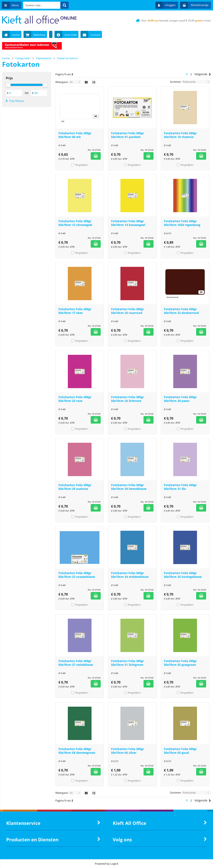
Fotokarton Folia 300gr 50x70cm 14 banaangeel (128, 223)
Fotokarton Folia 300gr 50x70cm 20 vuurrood (128, 311)
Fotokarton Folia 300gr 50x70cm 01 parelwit (128, 135)
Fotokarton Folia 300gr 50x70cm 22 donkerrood (181, 311)
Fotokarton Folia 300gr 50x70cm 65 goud (180, 751)
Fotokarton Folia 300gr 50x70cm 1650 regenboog (182, 223)
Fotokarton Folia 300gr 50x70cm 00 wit (75, 135)
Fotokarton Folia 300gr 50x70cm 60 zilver (128, 751)
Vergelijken (82, 165)
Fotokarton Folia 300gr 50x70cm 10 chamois (180, 135)
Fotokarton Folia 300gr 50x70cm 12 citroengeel (75, 223)
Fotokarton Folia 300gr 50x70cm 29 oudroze (75, 487)
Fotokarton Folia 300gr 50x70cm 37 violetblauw (76, 663)
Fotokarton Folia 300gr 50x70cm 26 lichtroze (128, 399)
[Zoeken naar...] (65, 5)
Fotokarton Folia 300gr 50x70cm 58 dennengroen (77, 751)
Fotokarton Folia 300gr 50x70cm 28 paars (180, 399)
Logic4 (114, 864)
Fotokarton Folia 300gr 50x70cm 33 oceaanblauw (77, 575)
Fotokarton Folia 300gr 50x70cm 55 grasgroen (180, 663)
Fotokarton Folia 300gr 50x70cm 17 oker (75, 311)
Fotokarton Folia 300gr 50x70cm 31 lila (180, 487)
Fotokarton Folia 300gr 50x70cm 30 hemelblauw (129, 487)
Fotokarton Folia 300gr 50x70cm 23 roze (75, 399)
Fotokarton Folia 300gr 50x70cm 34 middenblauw (130, 575)
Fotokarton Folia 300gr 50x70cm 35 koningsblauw (183, 575)
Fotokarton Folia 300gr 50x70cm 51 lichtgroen (128, 663)
